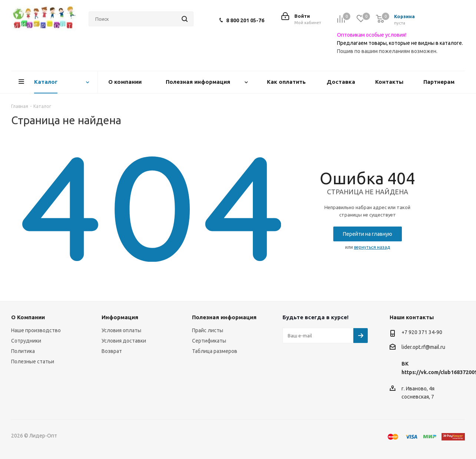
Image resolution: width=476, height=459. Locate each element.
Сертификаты (209, 341)
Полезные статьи (33, 361)
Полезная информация (224, 317)
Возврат (112, 351)
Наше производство (36, 330)
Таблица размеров (215, 351)
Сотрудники (26, 341)
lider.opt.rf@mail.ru (423, 347)
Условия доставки (124, 341)
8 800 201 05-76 (245, 20)
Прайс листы (208, 330)
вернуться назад (372, 247)
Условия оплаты (121, 330)
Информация (120, 317)
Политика (23, 351)
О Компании (28, 317)
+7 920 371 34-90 (422, 332)
